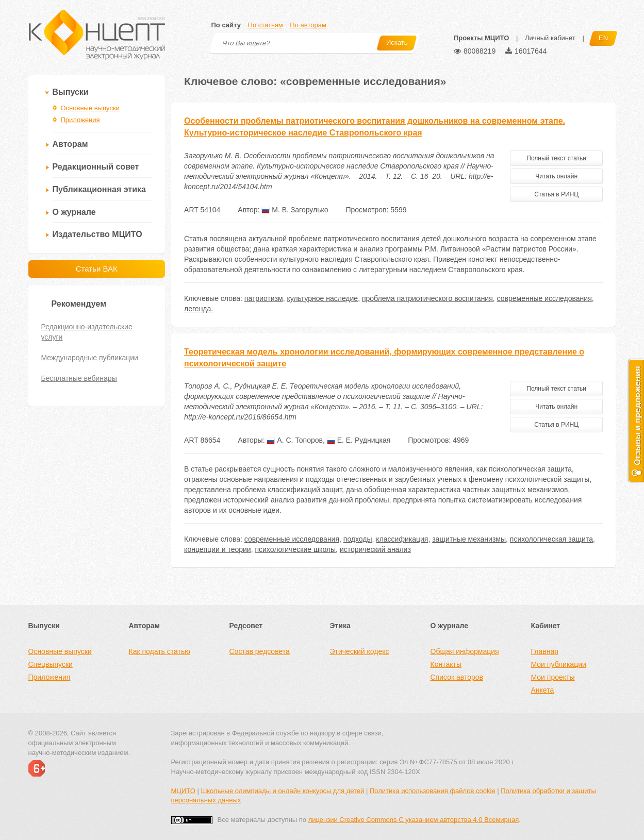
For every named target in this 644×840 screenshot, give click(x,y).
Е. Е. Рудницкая (359, 440)
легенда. (199, 309)
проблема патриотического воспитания (427, 298)
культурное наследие (322, 298)
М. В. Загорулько (295, 210)
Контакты (446, 664)
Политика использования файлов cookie (433, 791)
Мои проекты (553, 677)
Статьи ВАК (97, 269)
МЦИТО (183, 791)
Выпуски (71, 92)
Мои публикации (559, 664)
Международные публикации (90, 358)
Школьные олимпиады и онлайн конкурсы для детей (282, 791)
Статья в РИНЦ (556, 194)
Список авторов (457, 677)
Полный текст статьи (556, 158)
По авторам (308, 25)
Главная (545, 651)
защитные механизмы (469, 539)
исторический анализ (375, 549)
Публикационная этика (99, 189)
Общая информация (465, 651)
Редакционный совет (96, 167)
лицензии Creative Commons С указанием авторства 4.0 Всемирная (414, 820)
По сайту (226, 25)
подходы (358, 539)
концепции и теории (218, 549)
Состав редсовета (260, 651)
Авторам (70, 144)
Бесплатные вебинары (79, 378)
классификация (402, 539)
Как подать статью (160, 651)
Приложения (80, 120)
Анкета (543, 690)
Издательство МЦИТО (97, 234)
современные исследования (544, 298)
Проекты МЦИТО (481, 38)
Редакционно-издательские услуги (87, 332)
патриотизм (264, 298)
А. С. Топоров (295, 440)
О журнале (74, 212)
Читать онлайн (556, 176)
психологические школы (295, 549)
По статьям (266, 25)
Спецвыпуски (51, 664)
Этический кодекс (360, 651)
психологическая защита (551, 539)
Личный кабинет (550, 38)
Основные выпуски (90, 108)
